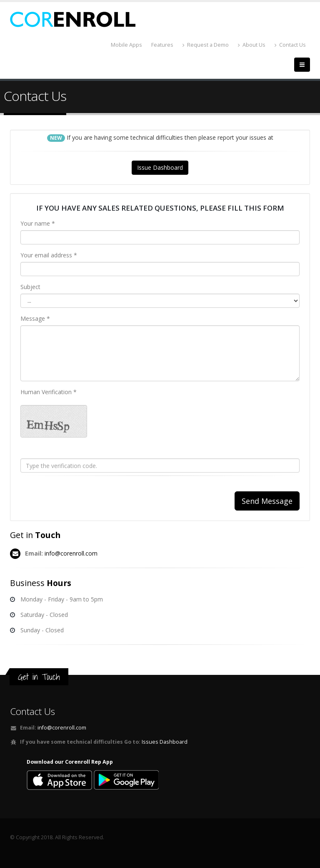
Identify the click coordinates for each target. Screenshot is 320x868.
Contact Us (290, 45)
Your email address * (49, 255)
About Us (252, 45)
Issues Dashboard (165, 742)
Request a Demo (206, 45)
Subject (30, 287)
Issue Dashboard (160, 167)
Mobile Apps (126, 45)
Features (162, 45)
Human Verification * (49, 392)
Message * (35, 318)
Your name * (38, 223)
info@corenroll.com (71, 553)
